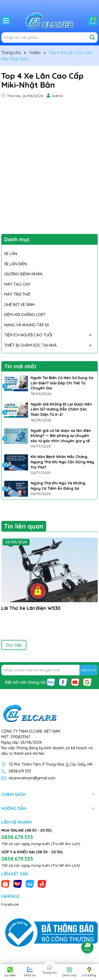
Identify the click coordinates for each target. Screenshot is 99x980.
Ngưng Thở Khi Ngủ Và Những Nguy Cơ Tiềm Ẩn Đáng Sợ (58, 486)
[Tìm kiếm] (92, 37)
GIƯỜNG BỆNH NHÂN (23, 274)
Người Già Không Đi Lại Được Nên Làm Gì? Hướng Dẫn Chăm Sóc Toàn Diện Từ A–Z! (61, 409)
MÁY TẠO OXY (17, 284)
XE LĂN (11, 254)
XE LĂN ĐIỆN (16, 264)
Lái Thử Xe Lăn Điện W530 (31, 608)
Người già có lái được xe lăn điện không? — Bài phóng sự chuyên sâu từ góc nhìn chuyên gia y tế (61, 436)
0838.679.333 (20, 771)
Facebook (10, 904)
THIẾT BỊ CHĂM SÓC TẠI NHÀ (30, 345)
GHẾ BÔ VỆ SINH (19, 305)
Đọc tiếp (14, 645)
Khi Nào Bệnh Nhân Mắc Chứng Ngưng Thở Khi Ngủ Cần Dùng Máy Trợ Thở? (62, 462)
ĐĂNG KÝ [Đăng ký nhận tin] (89, 670)
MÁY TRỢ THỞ (17, 294)
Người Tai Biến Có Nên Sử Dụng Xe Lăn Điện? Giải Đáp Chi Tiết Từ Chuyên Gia (62, 383)
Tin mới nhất (20, 366)
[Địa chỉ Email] (49, 670)
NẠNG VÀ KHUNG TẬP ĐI (27, 325)
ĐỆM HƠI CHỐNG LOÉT (25, 315)
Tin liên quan (24, 526)
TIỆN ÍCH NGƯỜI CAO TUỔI (28, 335)
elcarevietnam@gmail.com (32, 778)
